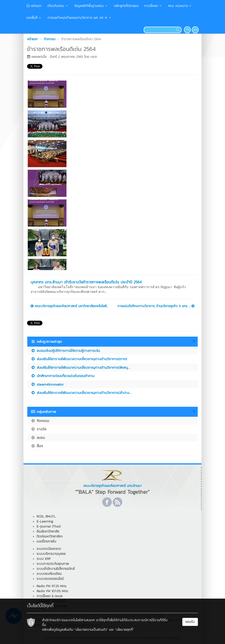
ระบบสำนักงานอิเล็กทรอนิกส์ (56, 569)
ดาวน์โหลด (153, 6)
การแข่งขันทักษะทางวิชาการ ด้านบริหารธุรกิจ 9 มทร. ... (156, 306)
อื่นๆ (37, 446)
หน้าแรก (34, 6)
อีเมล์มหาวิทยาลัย (48, 531)
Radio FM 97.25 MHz (52, 586)
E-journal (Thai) (49, 526)
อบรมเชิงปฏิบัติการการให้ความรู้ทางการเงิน (65, 351)
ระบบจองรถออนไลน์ (50, 579)
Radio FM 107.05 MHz (52, 591)
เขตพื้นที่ (34, 18)
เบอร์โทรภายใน (46, 541)
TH (188, 30)
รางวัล (39, 429)
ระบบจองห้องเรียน (49, 574)
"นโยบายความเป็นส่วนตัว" (91, 630)
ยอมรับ (190, 622)
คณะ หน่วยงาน (180, 6)
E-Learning (45, 521)
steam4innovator (47, 384)
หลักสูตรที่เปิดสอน (126, 6)
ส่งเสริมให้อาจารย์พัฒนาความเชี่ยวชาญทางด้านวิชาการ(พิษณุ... (80, 367)
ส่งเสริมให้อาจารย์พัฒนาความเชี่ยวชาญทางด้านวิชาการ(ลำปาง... (81, 393)
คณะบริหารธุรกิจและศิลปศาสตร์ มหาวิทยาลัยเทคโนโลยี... (69, 306)
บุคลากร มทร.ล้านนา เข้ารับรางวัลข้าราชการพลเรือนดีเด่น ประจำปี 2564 (86, 282)
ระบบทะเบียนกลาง (49, 549)
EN (195, 30)
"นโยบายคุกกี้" (124, 630)
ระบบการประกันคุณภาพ (53, 564)
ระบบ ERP (44, 559)
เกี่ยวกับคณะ (58, 6)
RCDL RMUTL (46, 516)
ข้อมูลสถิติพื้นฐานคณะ (91, 6)
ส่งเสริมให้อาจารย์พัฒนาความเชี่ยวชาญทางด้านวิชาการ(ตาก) (79, 359)
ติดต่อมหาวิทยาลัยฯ (49, 536)
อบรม (38, 438)
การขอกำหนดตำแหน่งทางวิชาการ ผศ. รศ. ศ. (80, 18)
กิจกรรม (40, 421)
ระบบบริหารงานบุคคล (51, 554)
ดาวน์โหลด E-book (50, 596)
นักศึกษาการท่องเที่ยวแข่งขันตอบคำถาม (63, 376)
